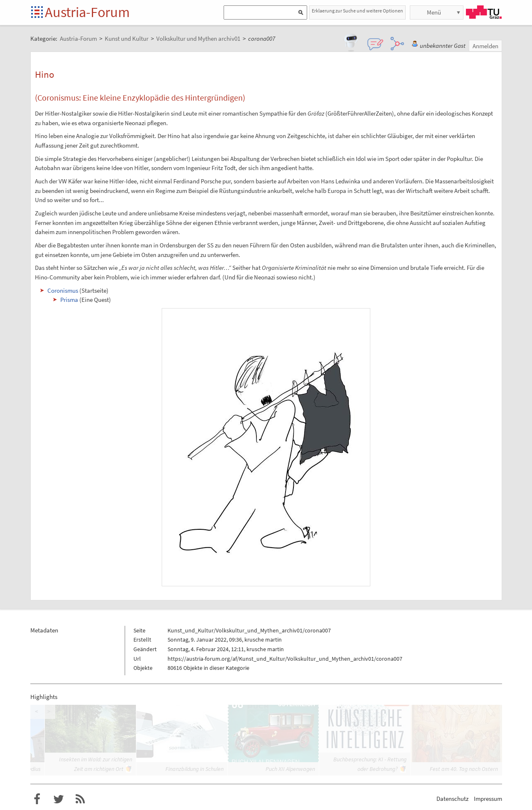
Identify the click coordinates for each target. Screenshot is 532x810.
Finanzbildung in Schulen (195, 769)
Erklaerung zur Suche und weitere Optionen (357, 11)
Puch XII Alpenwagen (290, 769)
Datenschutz (452, 799)
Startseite (38, 13)
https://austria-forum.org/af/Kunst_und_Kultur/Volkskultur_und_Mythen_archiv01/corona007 (285, 659)
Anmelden (485, 46)
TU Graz (484, 12)
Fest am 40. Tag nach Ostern (464, 769)
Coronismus (63, 290)
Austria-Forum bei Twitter (59, 799)
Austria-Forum (87, 12)
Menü (434, 12)
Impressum (488, 799)
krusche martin (263, 640)
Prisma (69, 300)
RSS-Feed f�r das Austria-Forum (80, 799)
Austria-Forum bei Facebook (37, 799)
